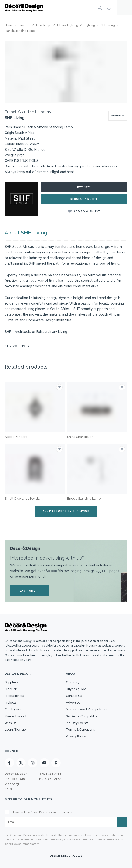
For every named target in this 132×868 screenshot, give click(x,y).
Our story (73, 682)
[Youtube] (44, 763)
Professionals (14, 696)
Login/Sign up (15, 729)
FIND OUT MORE (17, 346)
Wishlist (10, 723)
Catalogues (13, 709)
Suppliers (12, 682)
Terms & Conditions (80, 729)
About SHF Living (26, 233)
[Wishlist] (109, 7)
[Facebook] (9, 763)
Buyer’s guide (76, 689)
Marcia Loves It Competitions (87, 709)
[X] (21, 763)
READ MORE (29, 591)
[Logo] (47, 8)
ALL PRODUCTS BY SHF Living (66, 511)
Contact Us (74, 696)
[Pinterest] (56, 763)
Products (11, 689)
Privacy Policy (76, 736)
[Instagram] (33, 763)
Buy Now (84, 187)
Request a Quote (84, 199)
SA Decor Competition (82, 716)
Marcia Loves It (16, 716)
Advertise (73, 703)
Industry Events (77, 723)
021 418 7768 (52, 774)
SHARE (118, 116)
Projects (10, 703)
